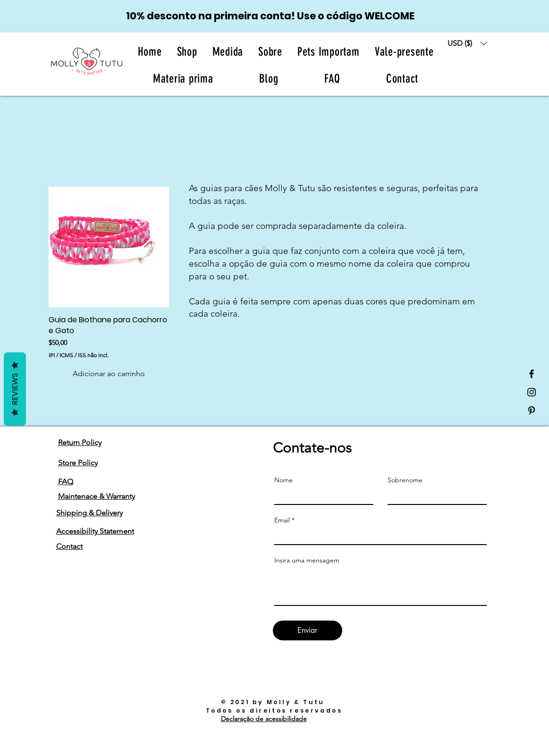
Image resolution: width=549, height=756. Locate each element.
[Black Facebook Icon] (532, 374)
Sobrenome (405, 480)
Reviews (15, 389)
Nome (283, 480)
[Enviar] (308, 630)
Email (282, 520)
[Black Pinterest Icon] (532, 411)
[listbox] (467, 43)
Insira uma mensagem (307, 560)
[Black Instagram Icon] (532, 392)
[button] (270, 52)
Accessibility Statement (95, 531)
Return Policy (80, 442)
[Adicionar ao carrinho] (109, 374)
